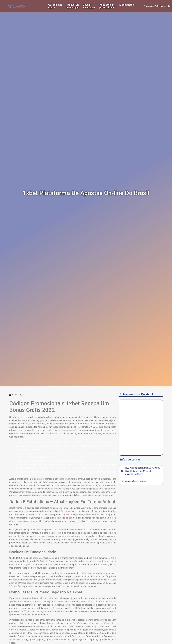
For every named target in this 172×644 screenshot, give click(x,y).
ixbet (64, 515)
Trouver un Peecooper (73, 6)
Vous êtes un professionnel (107, 6)
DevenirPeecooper (89, 6)
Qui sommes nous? (55, 6)
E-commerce (127, 5)
